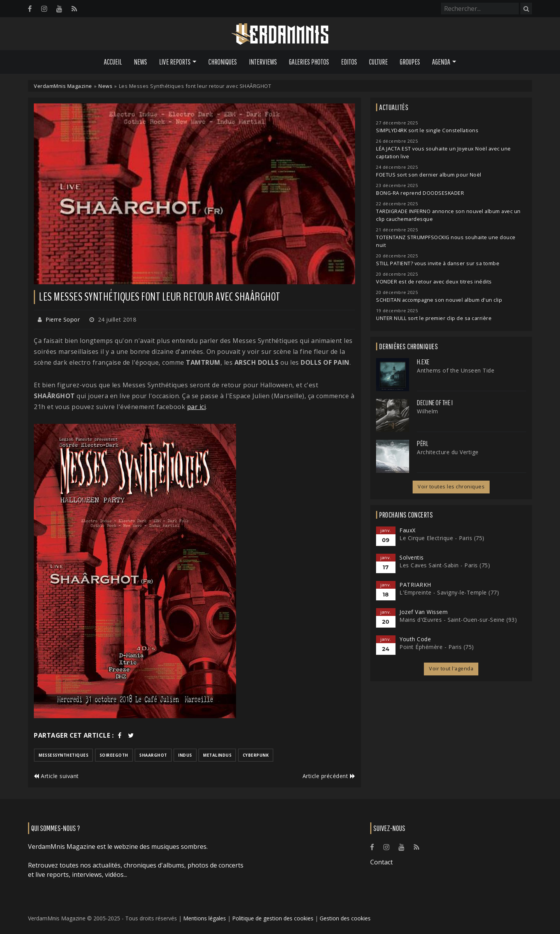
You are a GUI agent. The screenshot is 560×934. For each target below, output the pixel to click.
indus (185, 755)
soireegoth (114, 755)
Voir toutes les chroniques (451, 487)
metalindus (217, 755)
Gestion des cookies (345, 918)
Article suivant (56, 776)
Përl (423, 444)
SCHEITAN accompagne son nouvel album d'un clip (439, 300)
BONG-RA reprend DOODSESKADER (420, 193)
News (140, 62)
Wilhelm (428, 411)
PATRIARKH (415, 585)
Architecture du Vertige (448, 452)
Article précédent (329, 776)
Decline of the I (435, 403)
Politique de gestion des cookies (273, 918)
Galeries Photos (309, 62)
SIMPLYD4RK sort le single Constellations (427, 130)
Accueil (113, 62)
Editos (349, 62)
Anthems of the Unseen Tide (456, 370)
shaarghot (153, 755)
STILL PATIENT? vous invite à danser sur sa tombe (438, 263)
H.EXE (423, 362)
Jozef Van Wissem (423, 612)
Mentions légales (205, 918)
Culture (378, 62)
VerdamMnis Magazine (63, 86)
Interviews (263, 62)
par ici (197, 407)
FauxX (408, 530)
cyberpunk (256, 755)
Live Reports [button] (175, 62)
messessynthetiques (63, 755)
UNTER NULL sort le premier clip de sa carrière (434, 318)
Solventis (412, 557)
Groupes (410, 62)
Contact (381, 862)
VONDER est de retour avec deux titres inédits (434, 282)
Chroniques (223, 62)
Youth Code (415, 639)
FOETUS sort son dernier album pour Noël (429, 175)
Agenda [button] (441, 62)
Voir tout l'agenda (451, 669)
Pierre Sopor (63, 319)
